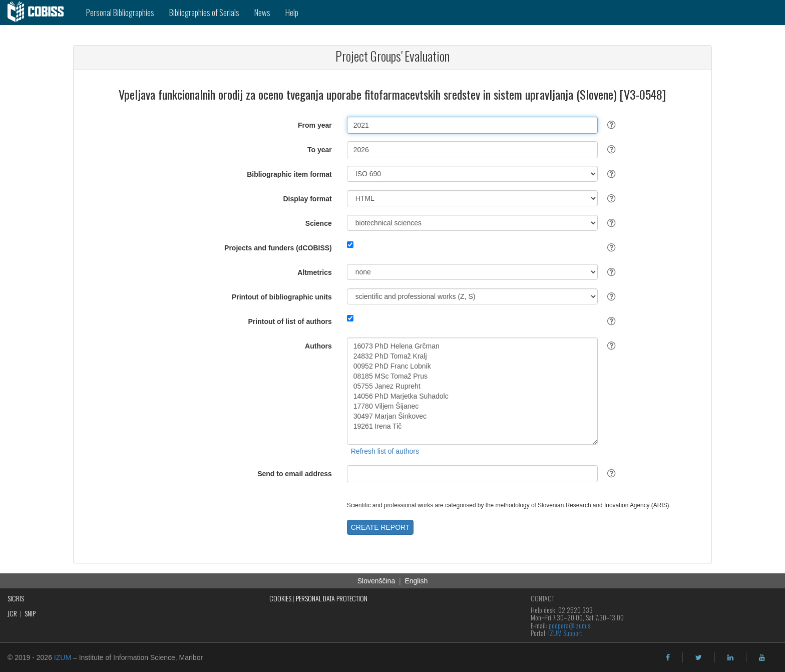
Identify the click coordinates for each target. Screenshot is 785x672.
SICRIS (16, 598)
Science (319, 223)
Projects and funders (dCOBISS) (278, 248)
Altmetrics (314, 272)
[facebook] (668, 657)
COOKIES (280, 598)
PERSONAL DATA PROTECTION (332, 598)
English (416, 581)
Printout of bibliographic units (282, 297)
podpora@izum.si (570, 625)
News (262, 12)
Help (292, 12)
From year (315, 125)
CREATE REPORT (380, 527)
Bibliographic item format (289, 174)
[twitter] (699, 657)
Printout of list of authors (290, 321)
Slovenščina (376, 581)
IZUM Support (565, 633)
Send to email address (295, 474)
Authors (318, 346)
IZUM (63, 657)
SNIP (30, 613)
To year (320, 150)
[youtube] (762, 657)
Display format (308, 199)
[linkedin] (730, 657)
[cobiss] (39, 13)
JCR (12, 613)
